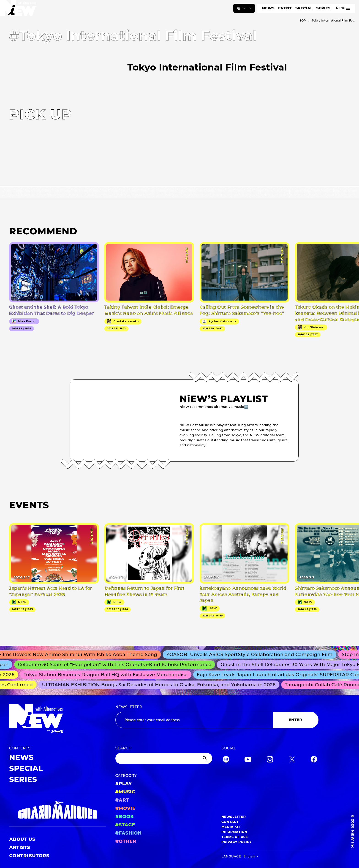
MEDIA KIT (231, 827)
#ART (122, 800)
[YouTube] (248, 760)
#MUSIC (125, 792)
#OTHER (126, 841)
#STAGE (125, 825)
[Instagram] (270, 760)
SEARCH (124, 748)
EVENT (285, 8)
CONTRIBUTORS (29, 856)
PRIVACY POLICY (237, 842)
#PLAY (124, 784)
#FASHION (129, 833)
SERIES (323, 8)
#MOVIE (125, 808)
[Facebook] (314, 760)
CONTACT (230, 822)
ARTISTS (20, 847)
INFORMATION (234, 832)
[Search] (164, 758)
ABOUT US (22, 839)
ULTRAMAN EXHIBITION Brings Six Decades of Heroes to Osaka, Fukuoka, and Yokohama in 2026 (161, 685)
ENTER (295, 720)
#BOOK (125, 816)
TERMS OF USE (235, 837)
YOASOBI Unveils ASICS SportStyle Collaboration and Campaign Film (253, 654)
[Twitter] (292, 760)
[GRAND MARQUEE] (58, 810)
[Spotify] (226, 760)
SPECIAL (304, 8)
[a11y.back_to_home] (19, 10)
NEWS (268, 8)
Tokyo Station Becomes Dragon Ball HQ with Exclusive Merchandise (108, 675)
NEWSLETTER (129, 707)
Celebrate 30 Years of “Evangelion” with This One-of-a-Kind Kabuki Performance (117, 665)
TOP (303, 20)
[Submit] (205, 758)
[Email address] (194, 720)
